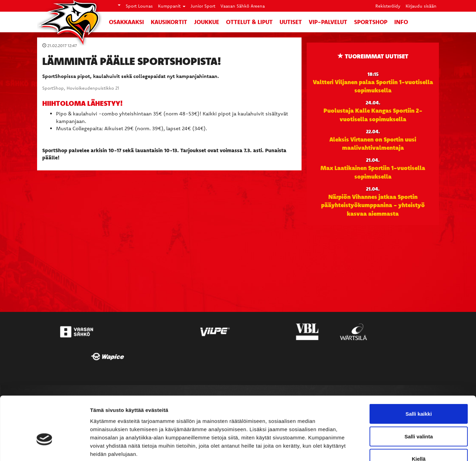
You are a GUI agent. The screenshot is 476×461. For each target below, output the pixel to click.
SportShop (371, 22)
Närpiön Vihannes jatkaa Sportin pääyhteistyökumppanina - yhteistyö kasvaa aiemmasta (373, 205)
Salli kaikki (419, 371)
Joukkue (207, 22)
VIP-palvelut (328, 22)
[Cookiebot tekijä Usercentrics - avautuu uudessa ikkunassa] (44, 448)
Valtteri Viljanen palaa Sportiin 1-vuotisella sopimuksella (373, 86)
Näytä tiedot (367, 447)
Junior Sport (203, 6)
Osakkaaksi (126, 22)
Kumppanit (172, 6)
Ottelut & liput (249, 22)
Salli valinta (419, 393)
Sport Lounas (139, 6)
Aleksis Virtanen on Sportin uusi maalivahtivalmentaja (373, 143)
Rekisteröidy (388, 6)
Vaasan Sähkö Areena (243, 6)
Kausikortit (169, 22)
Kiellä (419, 416)
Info (401, 22)
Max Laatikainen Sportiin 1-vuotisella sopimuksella (373, 172)
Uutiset (291, 22)
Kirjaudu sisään (421, 6)
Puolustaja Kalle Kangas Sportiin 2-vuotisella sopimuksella (373, 114)
